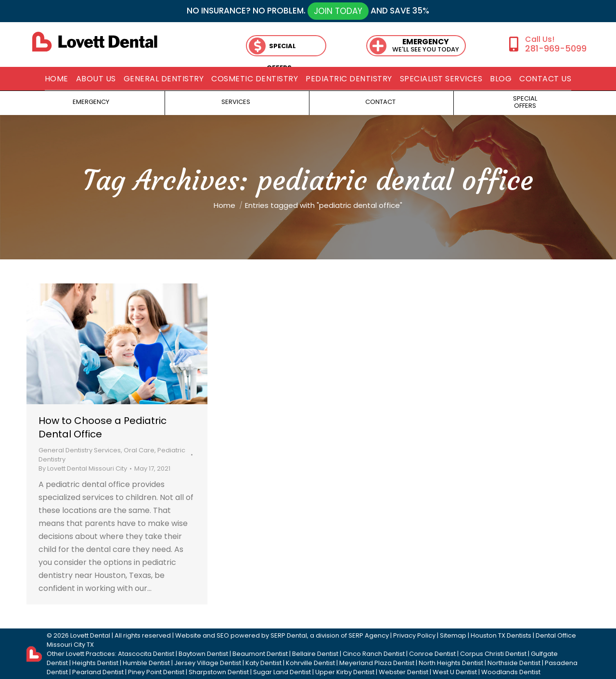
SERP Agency (369, 635)
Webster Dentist (404, 672)
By (83, 468)
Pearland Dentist (98, 672)
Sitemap (453, 635)
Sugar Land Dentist (282, 672)
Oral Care (139, 450)
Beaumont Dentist (260, 654)
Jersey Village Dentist (208, 663)
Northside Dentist (514, 663)
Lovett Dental (90, 635)
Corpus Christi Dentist (493, 654)
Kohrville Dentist (310, 663)
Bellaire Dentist (315, 654)
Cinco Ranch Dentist (374, 654)
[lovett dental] (95, 42)
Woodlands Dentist (511, 672)
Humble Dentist (146, 663)
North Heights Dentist (451, 663)
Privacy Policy (414, 635)
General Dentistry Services (80, 450)
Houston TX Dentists (501, 635)
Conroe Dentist (432, 654)
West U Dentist (455, 672)
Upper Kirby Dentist (345, 672)
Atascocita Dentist (146, 654)
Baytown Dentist (203, 654)
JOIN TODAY (338, 11)
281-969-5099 (556, 48)
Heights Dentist (95, 663)
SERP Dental (289, 635)
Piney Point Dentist (156, 672)
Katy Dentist (263, 663)
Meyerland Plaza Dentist (377, 663)
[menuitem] (57, 79)
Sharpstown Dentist (219, 672)
